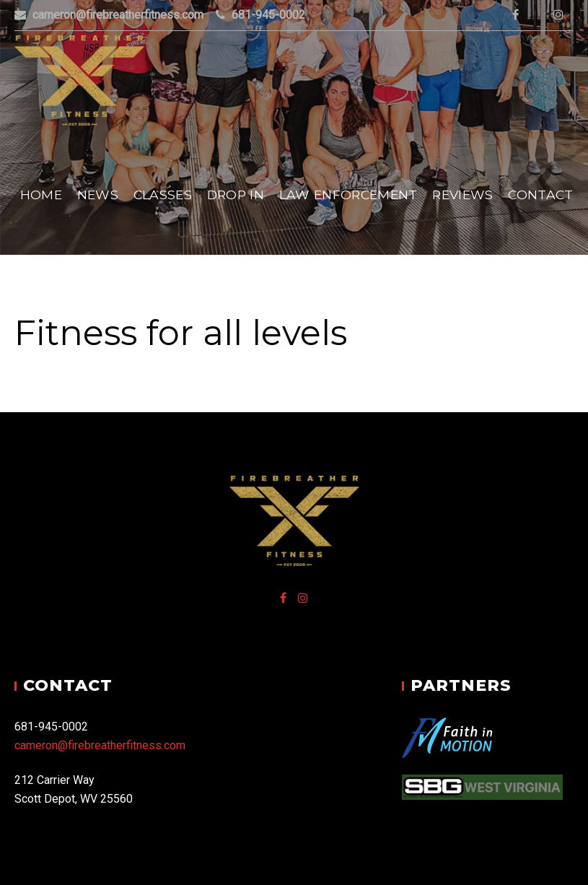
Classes (163, 195)
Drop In (236, 195)
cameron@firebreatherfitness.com (100, 745)
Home (41, 195)
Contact (540, 195)
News (98, 195)
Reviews (462, 195)
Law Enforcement (348, 195)
